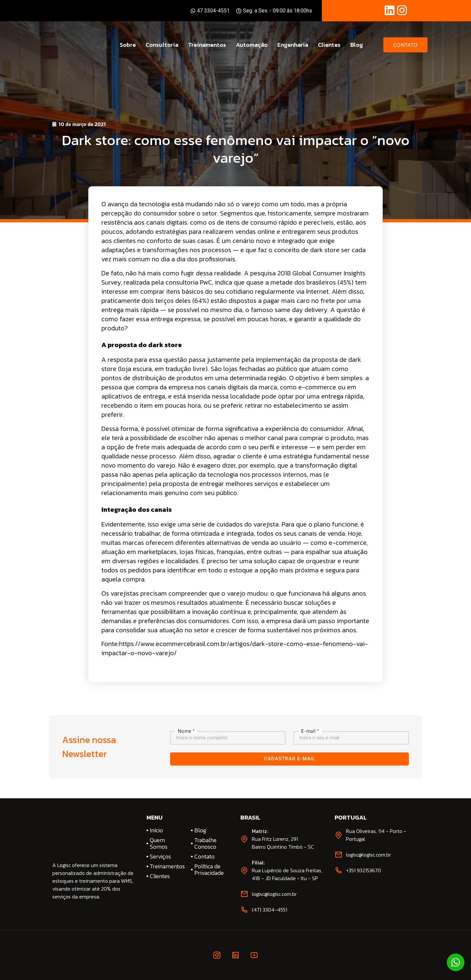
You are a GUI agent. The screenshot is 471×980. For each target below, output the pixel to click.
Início (156, 830)
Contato (204, 857)
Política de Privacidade (209, 870)
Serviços (160, 857)
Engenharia (293, 45)
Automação (252, 45)
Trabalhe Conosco (205, 843)
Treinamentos (207, 45)
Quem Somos (159, 843)
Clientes (329, 45)
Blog (357, 45)
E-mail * (310, 731)
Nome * (186, 731)
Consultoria (162, 45)
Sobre (128, 45)
